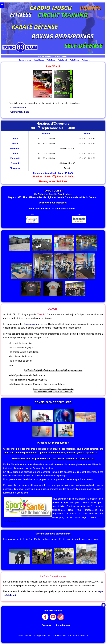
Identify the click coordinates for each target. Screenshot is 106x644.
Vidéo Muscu (74, 60)
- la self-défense (17, 108)
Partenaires (86, 60)
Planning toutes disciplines (53, 181)
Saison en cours (25, 60)
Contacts (46, 625)
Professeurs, (31, 324)
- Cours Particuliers (19, 112)
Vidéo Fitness (39, 60)
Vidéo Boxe (51, 60)
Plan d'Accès (63, 625)
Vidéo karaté (62, 60)
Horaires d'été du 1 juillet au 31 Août (53, 176)
